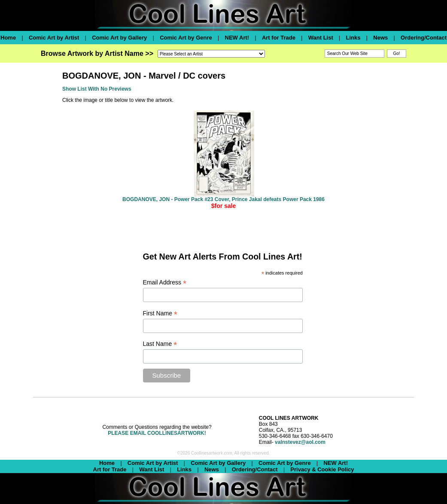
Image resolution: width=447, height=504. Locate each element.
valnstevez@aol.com (300, 442)
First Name (160, 313)
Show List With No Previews (97, 89)
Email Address (165, 283)
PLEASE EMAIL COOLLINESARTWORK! (157, 433)
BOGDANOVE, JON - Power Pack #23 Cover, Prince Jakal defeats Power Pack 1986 (223, 199)
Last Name (160, 344)
